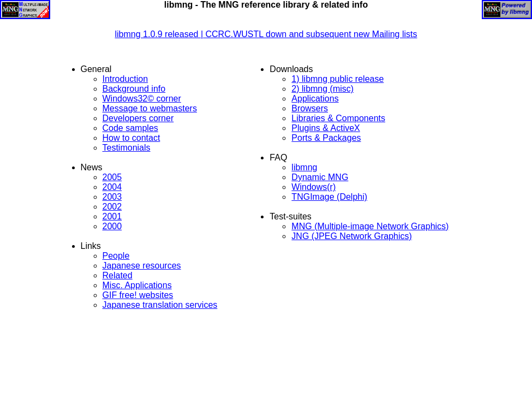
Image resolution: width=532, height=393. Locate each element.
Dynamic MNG (320, 177)
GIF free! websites (138, 295)
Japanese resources (142, 266)
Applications (315, 99)
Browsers (310, 108)
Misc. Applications (137, 285)
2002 (112, 207)
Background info (134, 89)
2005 (112, 177)
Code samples (130, 128)
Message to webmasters (150, 108)
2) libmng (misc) (322, 89)
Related (118, 275)
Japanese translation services (160, 305)
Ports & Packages (326, 138)
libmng (304, 167)
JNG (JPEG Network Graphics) (351, 236)
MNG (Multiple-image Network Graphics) (370, 226)
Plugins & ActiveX (325, 128)
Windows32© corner (142, 99)
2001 (112, 216)
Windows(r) (313, 187)
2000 (112, 226)
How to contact (131, 138)
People (116, 256)
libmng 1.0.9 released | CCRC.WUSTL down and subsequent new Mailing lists (266, 34)
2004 (112, 187)
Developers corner (138, 118)
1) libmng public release (337, 79)
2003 (112, 197)
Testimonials (127, 148)
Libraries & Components (338, 118)
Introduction (125, 79)
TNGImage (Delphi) (329, 197)
